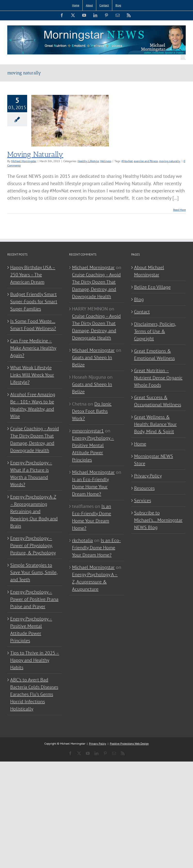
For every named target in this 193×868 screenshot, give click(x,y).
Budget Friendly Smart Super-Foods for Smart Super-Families (34, 302)
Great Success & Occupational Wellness (158, 401)
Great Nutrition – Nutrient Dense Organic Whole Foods (158, 378)
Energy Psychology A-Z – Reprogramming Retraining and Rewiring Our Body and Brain (34, 511)
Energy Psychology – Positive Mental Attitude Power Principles (31, 630)
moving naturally (170, 161)
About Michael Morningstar (149, 271)
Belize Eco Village (152, 287)
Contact (142, 312)
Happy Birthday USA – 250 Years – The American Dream (33, 275)
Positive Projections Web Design (129, 743)
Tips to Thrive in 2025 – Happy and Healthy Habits (35, 660)
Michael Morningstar (24, 161)
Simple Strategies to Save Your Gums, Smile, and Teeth (34, 572)
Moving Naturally (35, 154)
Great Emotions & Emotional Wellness (154, 355)
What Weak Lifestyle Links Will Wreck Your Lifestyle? (32, 375)
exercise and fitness (146, 161)
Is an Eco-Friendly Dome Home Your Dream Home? (90, 487)
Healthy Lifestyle (88, 161)
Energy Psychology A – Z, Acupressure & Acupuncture (95, 582)
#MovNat (127, 161)
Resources (144, 488)
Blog (139, 299)
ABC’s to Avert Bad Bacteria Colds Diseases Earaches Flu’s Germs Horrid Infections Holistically (34, 694)
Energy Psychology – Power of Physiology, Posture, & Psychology (33, 545)
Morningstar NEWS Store (154, 460)
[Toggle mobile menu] (183, 57)
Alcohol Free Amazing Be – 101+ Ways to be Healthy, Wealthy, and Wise (33, 405)
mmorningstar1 (88, 431)
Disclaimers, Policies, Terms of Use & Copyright (155, 331)
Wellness (106, 161)
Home (140, 444)
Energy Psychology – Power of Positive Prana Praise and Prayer (34, 599)
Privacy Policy (148, 476)
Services (143, 500)
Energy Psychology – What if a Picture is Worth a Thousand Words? (31, 474)
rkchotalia (82, 540)
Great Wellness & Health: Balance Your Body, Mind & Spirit (155, 424)
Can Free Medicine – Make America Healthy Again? (33, 348)
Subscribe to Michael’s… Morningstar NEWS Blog (158, 520)
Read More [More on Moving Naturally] (179, 210)
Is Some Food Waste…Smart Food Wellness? (33, 325)
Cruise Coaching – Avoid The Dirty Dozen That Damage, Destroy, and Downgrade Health (35, 439)
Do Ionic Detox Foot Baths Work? (92, 411)
